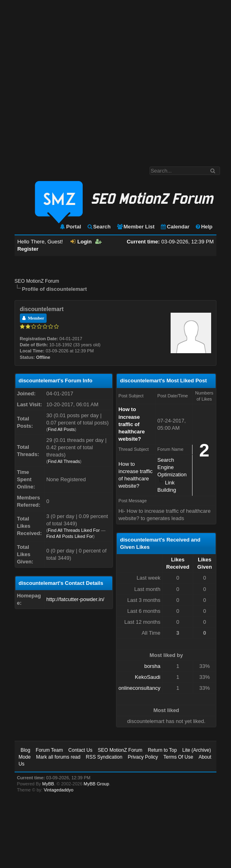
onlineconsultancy (139, 688)
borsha (152, 666)
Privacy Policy (143, 757)
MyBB (48, 784)
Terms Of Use (178, 757)
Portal (70, 227)
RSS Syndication (104, 757)
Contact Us (80, 750)
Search (99, 227)
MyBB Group (96, 784)
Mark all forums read (58, 757)
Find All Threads (64, 461)
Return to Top (163, 750)
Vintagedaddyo (59, 790)
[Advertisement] (76, 79)
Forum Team (49, 750)
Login (81, 242)
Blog (26, 750)
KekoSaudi (148, 677)
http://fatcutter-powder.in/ (75, 599)
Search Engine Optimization (172, 467)
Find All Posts (61, 429)
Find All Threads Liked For (74, 530)
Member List (136, 227)
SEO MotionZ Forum (37, 281)
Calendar (175, 227)
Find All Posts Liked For (70, 536)
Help (204, 227)
